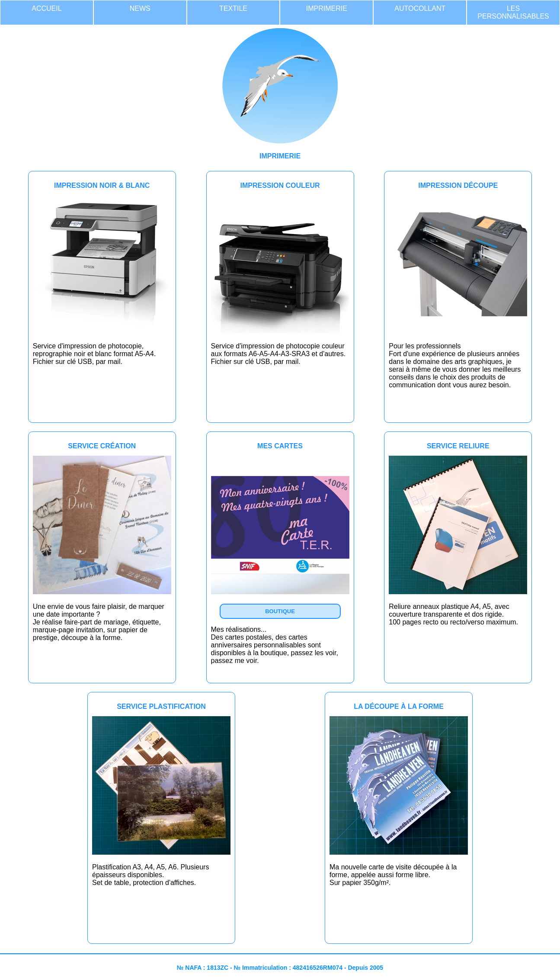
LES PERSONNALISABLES (513, 12)
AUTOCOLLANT (420, 8)
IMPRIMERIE (327, 8)
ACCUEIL (46, 8)
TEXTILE (233, 8)
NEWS (140, 8)
